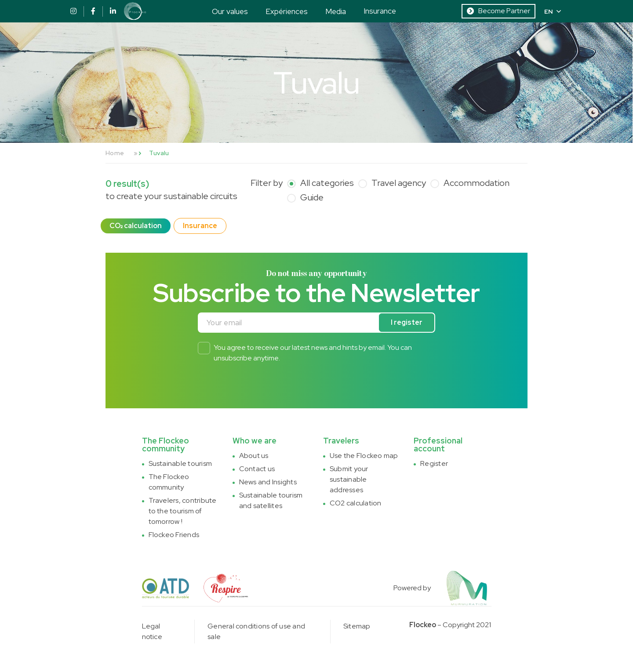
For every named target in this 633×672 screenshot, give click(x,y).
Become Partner (498, 11)
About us (254, 456)
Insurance (380, 11)
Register (434, 463)
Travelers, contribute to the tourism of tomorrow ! (183, 511)
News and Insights (268, 482)
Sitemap (357, 626)
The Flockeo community (169, 482)
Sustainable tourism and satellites (271, 500)
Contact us (257, 469)
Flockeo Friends (174, 535)
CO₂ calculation (136, 226)
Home (115, 153)
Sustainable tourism (180, 463)
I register (407, 322)
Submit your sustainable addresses (349, 479)
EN (553, 11)
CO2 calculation (356, 503)
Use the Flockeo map (364, 456)
